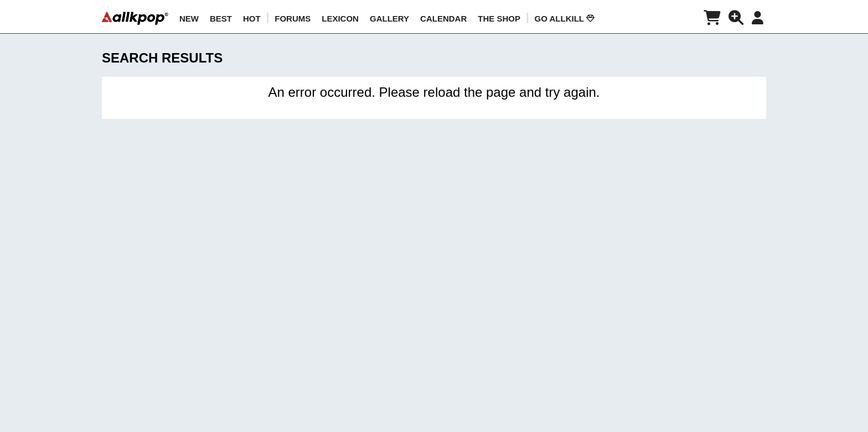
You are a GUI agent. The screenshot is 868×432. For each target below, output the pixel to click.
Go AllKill (565, 19)
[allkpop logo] (135, 18)
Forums (293, 19)
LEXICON (340, 19)
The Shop (499, 19)
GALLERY (389, 19)
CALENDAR (443, 19)
